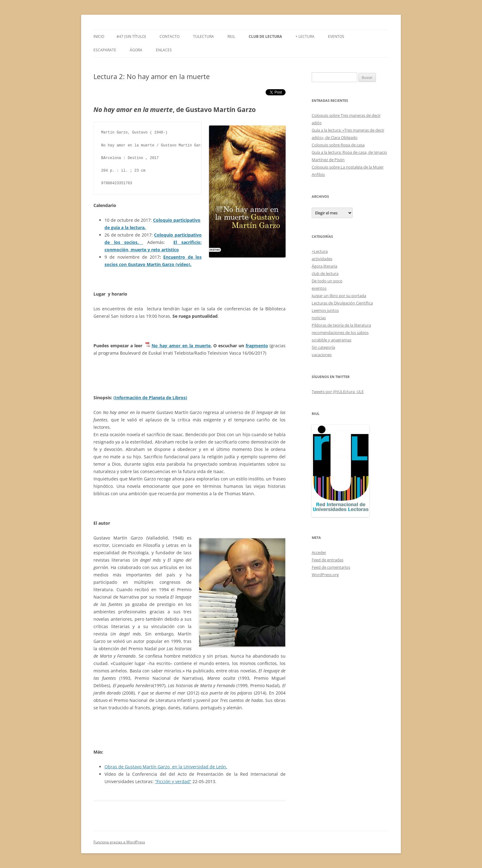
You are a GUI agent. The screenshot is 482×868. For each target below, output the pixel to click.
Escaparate (105, 50)
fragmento (257, 346)
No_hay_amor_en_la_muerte (181, 346)
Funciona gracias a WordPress (119, 842)
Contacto (170, 36)
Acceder (319, 552)
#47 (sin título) (131, 36)
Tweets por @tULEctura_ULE (338, 392)
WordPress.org (325, 575)
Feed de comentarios (331, 567)
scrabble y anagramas (332, 340)
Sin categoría (323, 347)
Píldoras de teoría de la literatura (341, 325)
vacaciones (322, 355)
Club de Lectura (265, 36)
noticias (319, 318)
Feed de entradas (328, 560)
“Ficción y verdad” (173, 781)
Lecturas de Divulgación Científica (342, 303)
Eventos (336, 36)
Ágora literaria (324, 266)
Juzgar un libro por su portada (339, 296)
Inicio (99, 36)
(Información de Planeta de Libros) (150, 398)
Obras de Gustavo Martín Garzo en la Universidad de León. (166, 767)
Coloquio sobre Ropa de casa (338, 145)
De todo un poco (327, 281)
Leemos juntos (325, 310)
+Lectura (320, 251)
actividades (322, 259)
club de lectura (325, 273)
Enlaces (164, 50)
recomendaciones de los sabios (340, 332)
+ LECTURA (305, 36)
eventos (319, 288)
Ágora (136, 50)
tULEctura (203, 36)
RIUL (231, 36)
